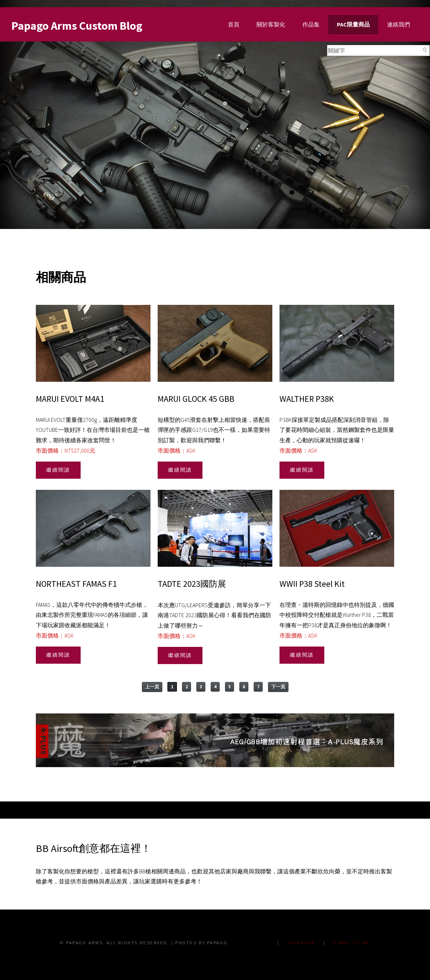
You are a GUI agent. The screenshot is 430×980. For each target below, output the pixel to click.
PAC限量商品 (353, 24)
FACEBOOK (301, 942)
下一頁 (278, 687)
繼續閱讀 (58, 470)
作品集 (311, 24)
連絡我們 (398, 24)
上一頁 (152, 687)
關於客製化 (271, 24)
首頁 (234, 24)
